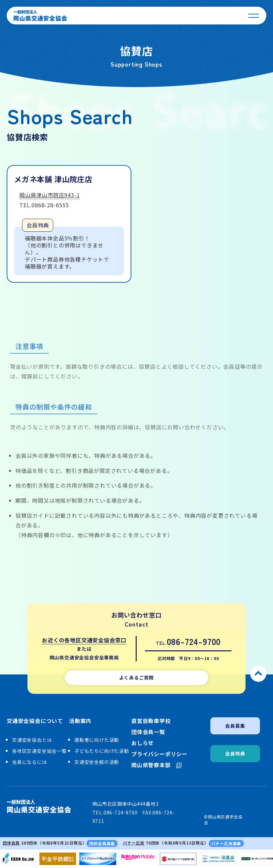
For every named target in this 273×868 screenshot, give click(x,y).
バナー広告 (134, 843)
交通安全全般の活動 (97, 762)
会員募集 (235, 726)
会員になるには (29, 762)
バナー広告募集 (226, 843)
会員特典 (235, 753)
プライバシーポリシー (159, 754)
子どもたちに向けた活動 (102, 751)
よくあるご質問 (137, 677)
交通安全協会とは (32, 740)
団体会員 (11, 843)
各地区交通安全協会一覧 (39, 751)
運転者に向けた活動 (97, 740)
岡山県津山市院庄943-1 (50, 196)
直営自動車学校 (151, 721)
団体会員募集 (102, 843)
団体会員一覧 (148, 732)
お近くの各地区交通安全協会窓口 (84, 640)
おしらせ (143, 743)
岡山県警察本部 (156, 765)
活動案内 (80, 721)
